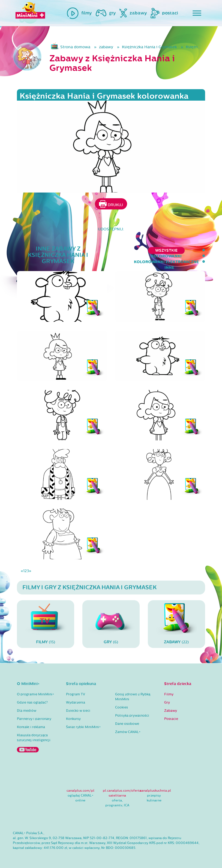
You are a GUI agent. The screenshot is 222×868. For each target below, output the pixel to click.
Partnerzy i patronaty (34, 719)
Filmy (169, 694)
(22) (176, 624)
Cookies (121, 707)
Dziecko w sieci (78, 711)
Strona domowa (75, 47)
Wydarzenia (76, 702)
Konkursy (73, 719)
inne (200, 250)
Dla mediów (27, 711)
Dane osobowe (127, 724)
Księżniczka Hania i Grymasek (149, 47)
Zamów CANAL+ (128, 732)
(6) (111, 624)
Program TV (76, 694)
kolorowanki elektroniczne (154, 250)
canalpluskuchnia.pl (155, 791)
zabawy (106, 47)
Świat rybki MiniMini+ (83, 727)
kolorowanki (96, 250)
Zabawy (171, 711)
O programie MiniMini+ (35, 694)
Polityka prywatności (132, 716)
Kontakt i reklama (31, 727)
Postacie (171, 719)
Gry (167, 702)
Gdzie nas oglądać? (32, 702)
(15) (46, 624)
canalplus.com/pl (80, 791)
